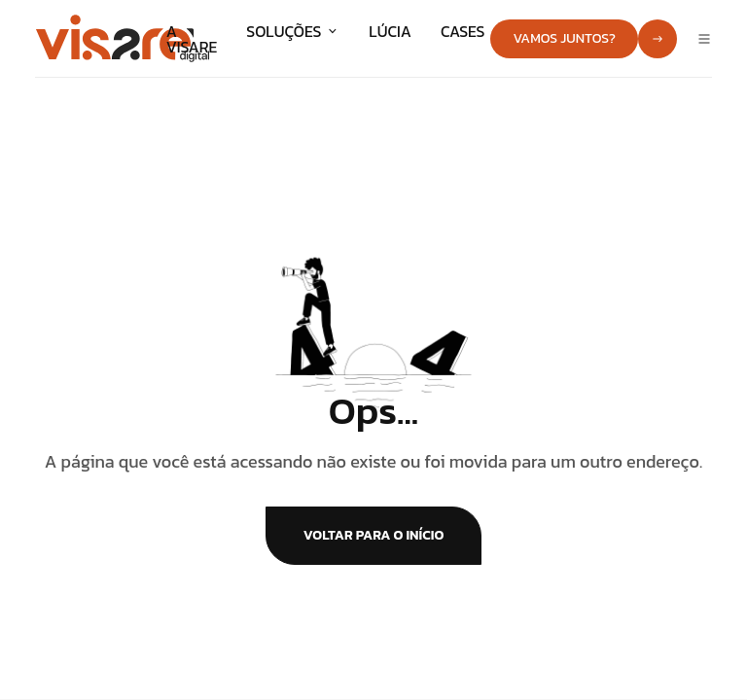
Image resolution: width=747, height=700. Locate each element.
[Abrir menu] (704, 39)
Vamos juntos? (564, 38)
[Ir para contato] (658, 39)
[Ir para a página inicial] (123, 36)
